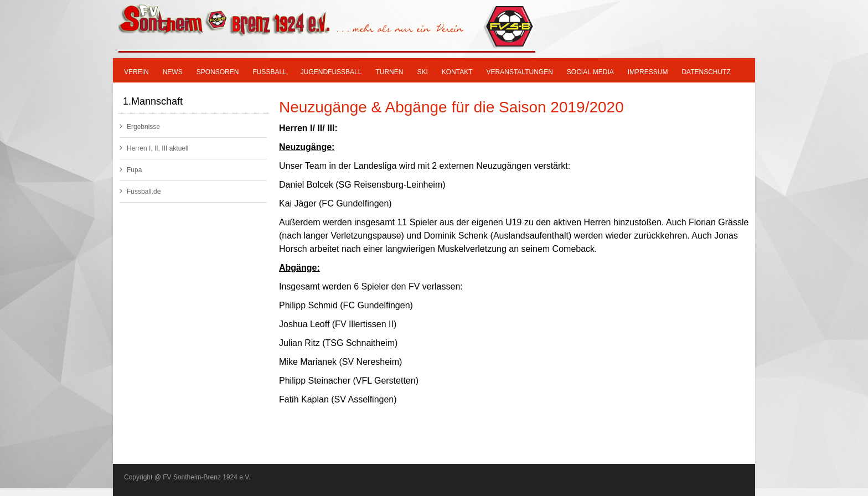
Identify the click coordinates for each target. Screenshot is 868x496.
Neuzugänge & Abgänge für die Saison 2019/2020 (451, 107)
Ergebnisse (140, 126)
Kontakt (457, 72)
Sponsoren (218, 72)
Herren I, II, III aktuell (154, 148)
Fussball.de (140, 191)
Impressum (648, 72)
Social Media (590, 72)
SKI (422, 72)
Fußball (269, 72)
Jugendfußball (331, 72)
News (173, 72)
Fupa (131, 170)
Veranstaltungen (520, 72)
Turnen (389, 72)
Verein (136, 72)
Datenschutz (706, 72)
